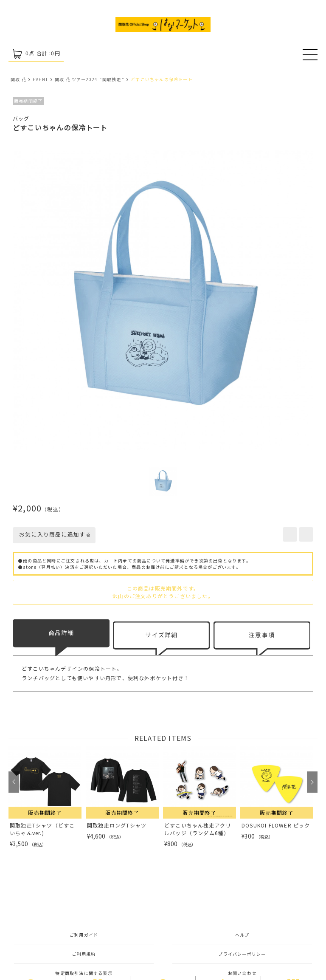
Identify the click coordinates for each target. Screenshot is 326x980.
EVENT (41, 79)
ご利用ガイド (84, 935)
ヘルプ (242, 935)
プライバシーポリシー (242, 954)
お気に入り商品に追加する (54, 534)
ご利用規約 (84, 954)
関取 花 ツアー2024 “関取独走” (90, 79)
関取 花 (18, 79)
